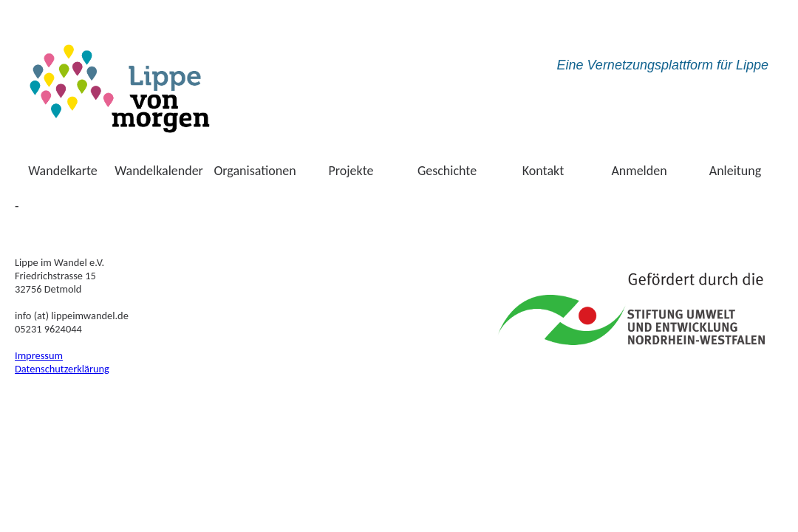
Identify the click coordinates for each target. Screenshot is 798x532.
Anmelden (639, 171)
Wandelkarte (63, 171)
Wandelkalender (159, 171)
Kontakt (543, 171)
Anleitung (736, 171)
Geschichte (447, 171)
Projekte (351, 171)
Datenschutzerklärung (62, 369)
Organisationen (255, 171)
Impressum (39, 355)
